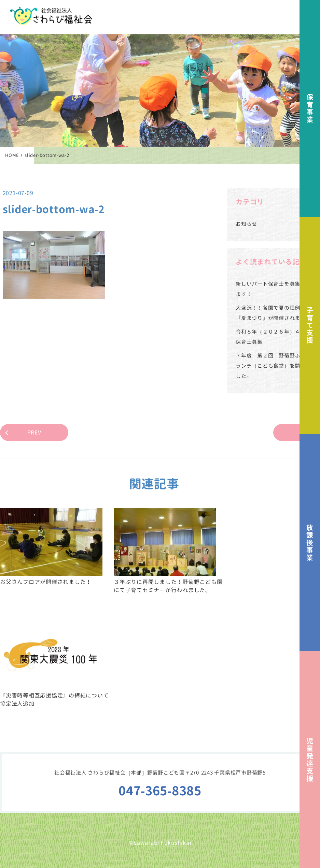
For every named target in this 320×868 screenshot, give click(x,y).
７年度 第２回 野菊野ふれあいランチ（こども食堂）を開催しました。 (276, 366)
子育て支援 (310, 325)
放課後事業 (310, 543)
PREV (34, 432)
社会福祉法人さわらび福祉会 (51, 16)
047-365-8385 (160, 791)
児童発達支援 (310, 760)
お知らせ (246, 224)
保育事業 (310, 108)
